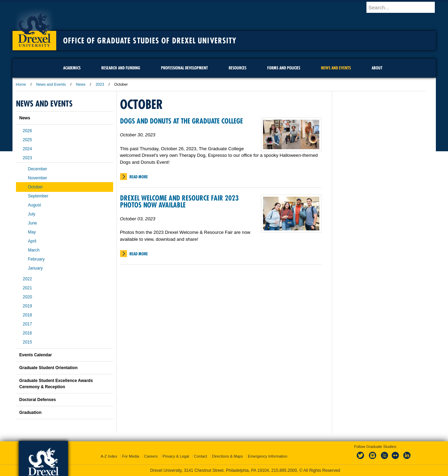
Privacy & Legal (176, 456)
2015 (28, 342)
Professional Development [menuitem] (184, 68)
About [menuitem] (377, 68)
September (38, 196)
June (33, 223)
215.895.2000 (284, 470)
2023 (100, 84)
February (36, 259)
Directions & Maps (227, 456)
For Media (131, 456)
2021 (28, 288)
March (34, 250)
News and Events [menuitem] (336, 68)
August (35, 205)
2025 (28, 140)
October (36, 187)
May (32, 232)
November (38, 178)
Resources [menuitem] (238, 68)
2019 (28, 306)
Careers (151, 456)
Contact (201, 456)
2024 (28, 149)
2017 (28, 324)
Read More (139, 177)
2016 (28, 333)
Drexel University (34, 28)
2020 (28, 297)
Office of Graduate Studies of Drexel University (150, 41)
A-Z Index (109, 456)
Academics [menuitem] (72, 68)
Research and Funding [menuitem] (121, 68)
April (32, 241)
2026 (28, 131)
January (36, 268)
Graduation (31, 413)
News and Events (51, 84)
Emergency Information (268, 456)
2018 (28, 315)
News (81, 84)
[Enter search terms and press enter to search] (404, 7)
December (38, 169)
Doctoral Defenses (38, 400)
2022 (28, 279)
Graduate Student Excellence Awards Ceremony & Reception (56, 384)
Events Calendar (36, 355)
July (32, 214)
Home (21, 84)
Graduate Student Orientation (49, 368)
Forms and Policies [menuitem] (284, 68)
